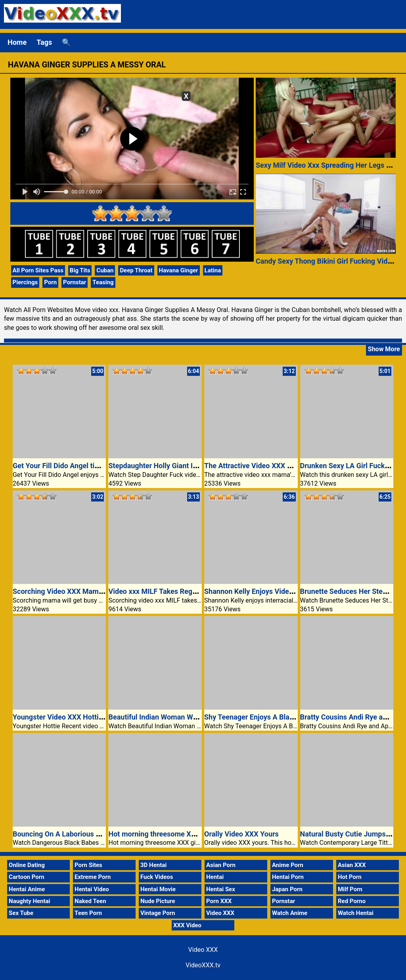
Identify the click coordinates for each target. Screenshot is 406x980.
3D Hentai (153, 865)
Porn (50, 282)
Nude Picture (158, 901)
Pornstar (75, 282)
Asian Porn (221, 865)
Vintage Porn (158, 913)
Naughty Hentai (30, 901)
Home (17, 42)
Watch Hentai (356, 913)
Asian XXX (352, 865)
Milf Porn (350, 889)
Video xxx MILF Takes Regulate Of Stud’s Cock (182, 591)
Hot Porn (350, 877)
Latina (213, 270)
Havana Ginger (179, 270)
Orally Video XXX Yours (241, 834)
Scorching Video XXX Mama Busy (66, 591)
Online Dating (27, 865)
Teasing (103, 282)
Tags (44, 42)
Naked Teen (90, 901)
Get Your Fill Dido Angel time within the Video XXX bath (101, 466)
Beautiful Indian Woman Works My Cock (172, 717)
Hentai (215, 877)
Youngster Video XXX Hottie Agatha (70, 717)
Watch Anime (290, 913)
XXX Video (187, 925)
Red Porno (352, 901)
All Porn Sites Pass (38, 270)
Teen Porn (88, 913)
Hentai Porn (288, 877)
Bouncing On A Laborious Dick (61, 834)
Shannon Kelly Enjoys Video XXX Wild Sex (271, 591)
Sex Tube (21, 913)
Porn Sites (88, 865)
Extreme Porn (93, 877)
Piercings (25, 282)
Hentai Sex (221, 889)
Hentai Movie (158, 889)
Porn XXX (219, 901)
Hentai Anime (27, 889)
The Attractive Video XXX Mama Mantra (268, 466)
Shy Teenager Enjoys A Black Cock (259, 717)
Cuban (105, 270)
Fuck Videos (157, 877)
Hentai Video (92, 889)
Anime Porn (288, 865)
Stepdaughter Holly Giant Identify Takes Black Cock (191, 466)
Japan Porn (287, 889)
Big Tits (80, 270)
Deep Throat (136, 270)
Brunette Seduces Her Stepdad (350, 591)
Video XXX (220, 913)
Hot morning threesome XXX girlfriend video (179, 834)
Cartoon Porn (27, 877)
